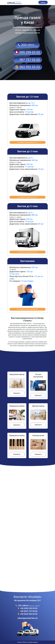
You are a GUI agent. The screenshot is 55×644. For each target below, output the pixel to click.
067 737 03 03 (27, 60)
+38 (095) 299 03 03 (27, 608)
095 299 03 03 (27, 52)
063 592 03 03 (27, 67)
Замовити (17, 393)
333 (27, 45)
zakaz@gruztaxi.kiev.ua (27, 618)
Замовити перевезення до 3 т (28, 197)
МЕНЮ (43, 2)
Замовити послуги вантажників (27, 309)
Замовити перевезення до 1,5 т (28, 142)
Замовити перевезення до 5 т (28, 252)
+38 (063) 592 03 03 (27, 614)
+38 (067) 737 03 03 (27, 611)
